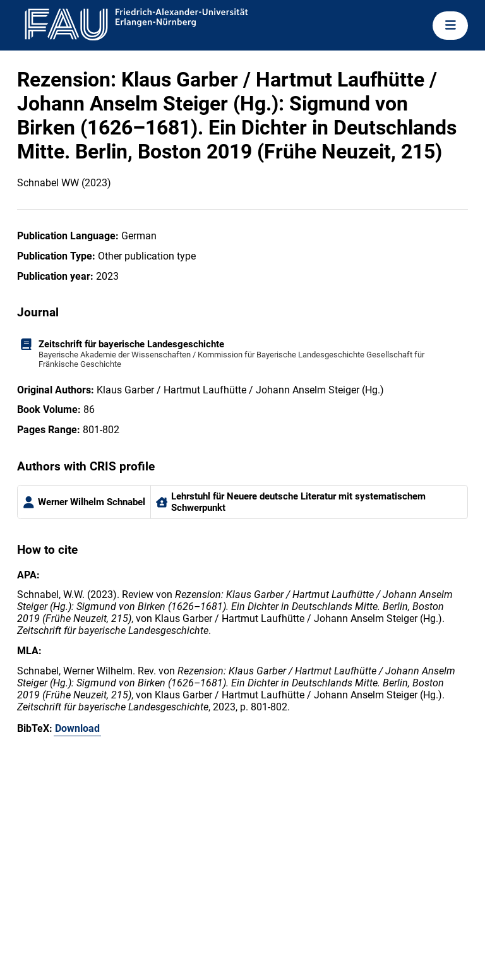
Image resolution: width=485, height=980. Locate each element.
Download (77, 728)
